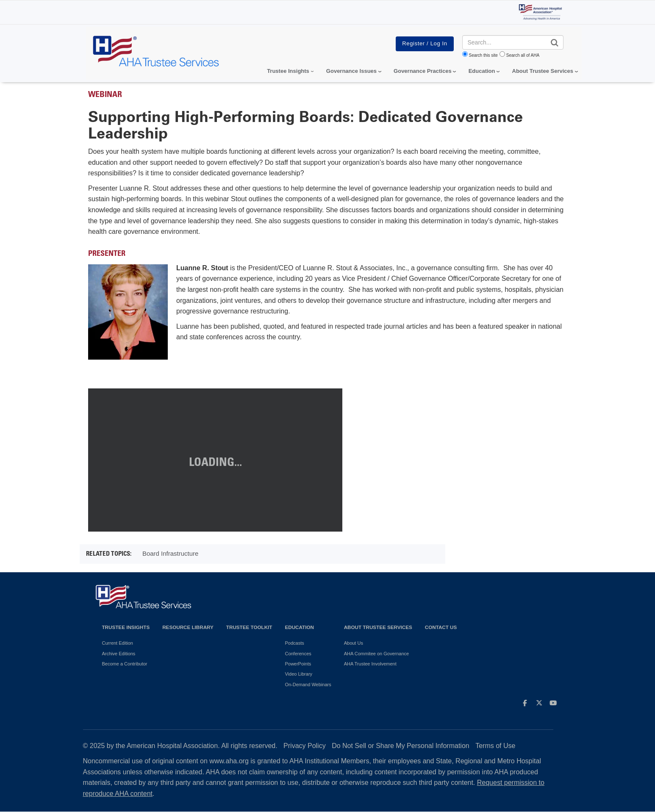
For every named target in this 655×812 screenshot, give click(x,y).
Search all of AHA (523, 55)
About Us (354, 643)
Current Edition (118, 643)
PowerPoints (298, 664)
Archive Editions (119, 654)
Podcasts (294, 643)
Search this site (483, 55)
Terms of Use (495, 746)
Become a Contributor (125, 664)
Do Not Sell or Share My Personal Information (401, 746)
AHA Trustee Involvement (370, 664)
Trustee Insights (126, 627)
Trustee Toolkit (249, 627)
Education (299, 627)
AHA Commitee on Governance (376, 654)
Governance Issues (351, 71)
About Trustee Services (543, 71)
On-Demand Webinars (308, 685)
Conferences (298, 654)
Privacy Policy (305, 746)
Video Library (298, 674)
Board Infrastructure (171, 553)
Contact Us (441, 627)
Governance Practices (423, 71)
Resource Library (188, 627)
